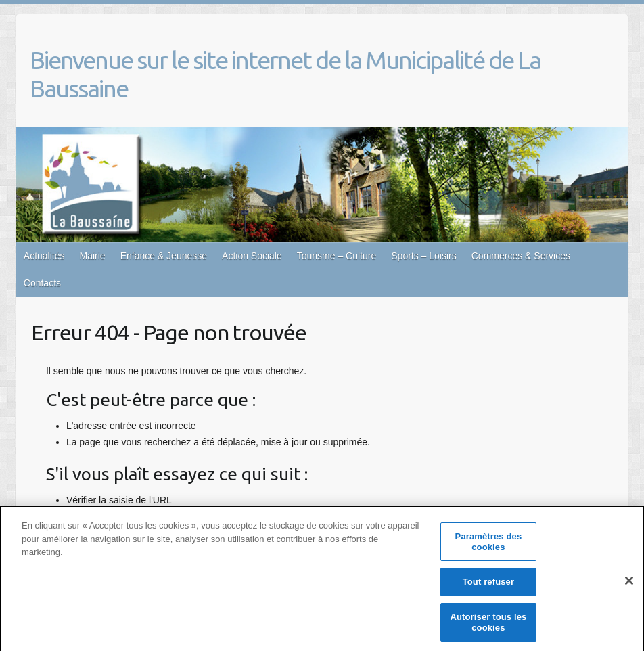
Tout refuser (488, 586)
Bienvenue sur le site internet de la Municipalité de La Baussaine (285, 74)
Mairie (93, 256)
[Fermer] (629, 585)
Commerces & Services (521, 256)
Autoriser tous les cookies (488, 627)
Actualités (44, 256)
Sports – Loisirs (423, 256)
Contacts (42, 283)
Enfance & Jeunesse (164, 256)
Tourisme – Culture (337, 256)
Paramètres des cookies (489, 546)
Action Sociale (252, 256)
